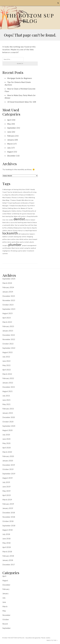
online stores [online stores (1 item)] (7, 242)
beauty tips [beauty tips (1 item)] (31, 214)
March (10, 144)
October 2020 (8, 422)
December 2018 (9, 513)
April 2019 (7, 495)
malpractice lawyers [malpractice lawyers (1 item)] (28, 234)
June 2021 (6, 400)
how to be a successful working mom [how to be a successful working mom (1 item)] (15, 222)
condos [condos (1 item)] (11, 220)
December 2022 (9, 335)
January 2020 (8, 461)
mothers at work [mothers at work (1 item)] (8, 237)
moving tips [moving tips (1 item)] (18, 237)
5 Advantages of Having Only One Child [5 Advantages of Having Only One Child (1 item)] (16, 189)
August (10, 152)
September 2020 (9, 426)
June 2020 (6, 439)
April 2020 (7, 448)
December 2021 (9, 387)
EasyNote (29, 638)
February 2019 (8, 504)
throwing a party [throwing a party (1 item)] (16, 251)
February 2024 (8, 287)
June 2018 (6, 539)
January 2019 (8, 508)
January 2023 (8, 331)
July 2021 (6, 396)
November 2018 (9, 517)
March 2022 (7, 374)
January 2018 (8, 560)
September (12, 128)
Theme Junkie (46, 638)
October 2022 (8, 344)
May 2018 (6, 543)
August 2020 (7, 430)
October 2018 (8, 521)
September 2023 (9, 309)
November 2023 (9, 300)
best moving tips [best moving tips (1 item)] (8, 216)
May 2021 (6, 404)
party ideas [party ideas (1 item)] (16, 242)
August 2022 (7, 352)
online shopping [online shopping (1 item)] (28, 237)
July (9, 148)
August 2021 (7, 391)
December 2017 (9, 565)
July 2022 (6, 357)
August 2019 (7, 478)
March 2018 (7, 552)
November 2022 (9, 339)
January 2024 (8, 292)
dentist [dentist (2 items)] (19, 219)
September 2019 (9, 474)
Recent (5, 624)
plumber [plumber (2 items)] (15, 245)
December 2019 (9, 465)
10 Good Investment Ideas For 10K (22, 102)
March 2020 (7, 452)
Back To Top (52, 640)
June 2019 (6, 487)
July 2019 (6, 482)
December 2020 (9, 417)
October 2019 (8, 469)
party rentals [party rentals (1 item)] (25, 242)
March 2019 (7, 500)
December (11, 156)
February (11, 136)
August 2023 (7, 313)
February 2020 (8, 456)
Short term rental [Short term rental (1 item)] (18, 248)
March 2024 (7, 283)
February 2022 (8, 378)
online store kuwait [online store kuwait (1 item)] (31, 239)
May (9, 124)
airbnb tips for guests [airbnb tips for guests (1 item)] (20, 214)
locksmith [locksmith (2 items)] (10, 233)
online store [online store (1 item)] (7, 239)
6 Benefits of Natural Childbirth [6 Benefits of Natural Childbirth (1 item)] (22, 195)
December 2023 (9, 296)
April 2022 (7, 370)
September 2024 (9, 279)
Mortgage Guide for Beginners (20, 78)
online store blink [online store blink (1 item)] (17, 239)
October (6, 619)
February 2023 (8, 326)
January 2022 (8, 383)
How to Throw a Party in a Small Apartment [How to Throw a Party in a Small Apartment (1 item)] (22, 231)
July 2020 (6, 435)
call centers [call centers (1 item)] (22, 216)
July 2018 (6, 534)
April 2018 (7, 547)
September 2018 (9, 526)
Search (20, 63)
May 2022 (6, 365)
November (6, 615)
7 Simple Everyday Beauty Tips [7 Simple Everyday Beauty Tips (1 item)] (20, 206)
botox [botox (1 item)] (16, 216)
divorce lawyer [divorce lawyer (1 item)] (30, 220)
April (9, 120)
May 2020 (6, 443)
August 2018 (7, 530)
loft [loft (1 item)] (20, 234)
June (9, 132)
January (11, 140)
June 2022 (6, 361)
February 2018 (8, 556)
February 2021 (8, 409)
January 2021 (8, 413)
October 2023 (8, 305)
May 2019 (6, 491)
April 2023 (7, 318)
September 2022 (9, 348)
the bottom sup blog (16, 638)
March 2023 (7, 322)
